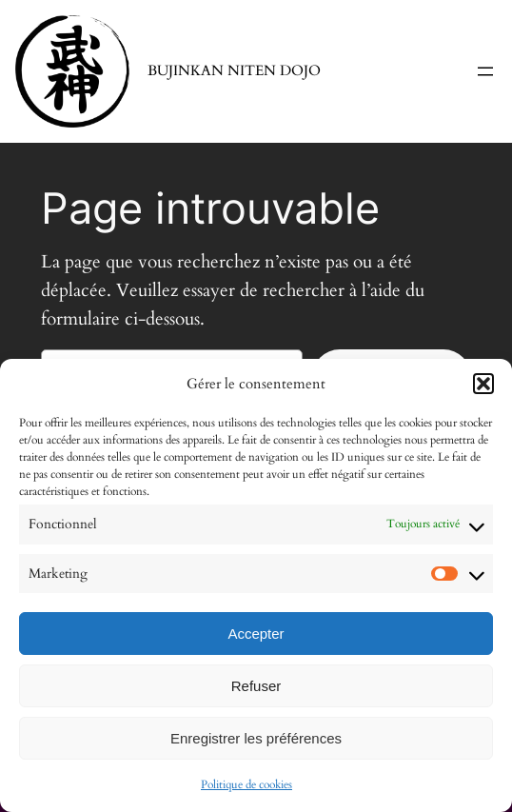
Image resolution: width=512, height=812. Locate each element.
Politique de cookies (246, 784)
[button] (483, 384)
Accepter (256, 634)
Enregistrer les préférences (256, 738)
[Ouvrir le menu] (485, 71)
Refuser (256, 686)
